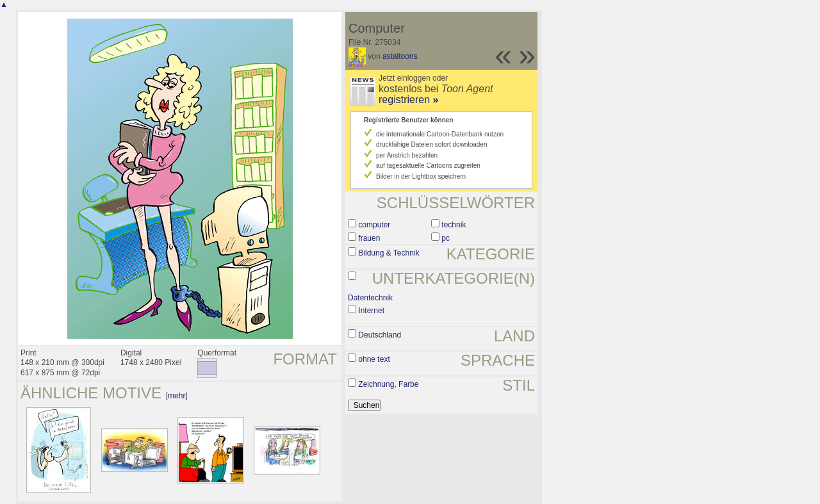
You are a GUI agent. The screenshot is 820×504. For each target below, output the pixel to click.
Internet (371, 311)
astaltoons (400, 56)
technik (454, 225)
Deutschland (380, 335)
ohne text (374, 359)
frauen (369, 238)
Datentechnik (370, 298)
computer (374, 225)
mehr (176, 396)
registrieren (408, 100)
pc (446, 238)
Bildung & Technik (389, 253)
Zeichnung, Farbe (388, 384)
